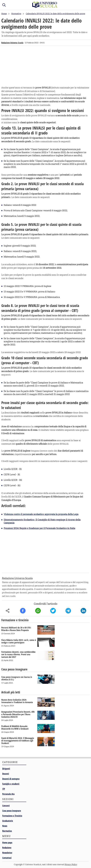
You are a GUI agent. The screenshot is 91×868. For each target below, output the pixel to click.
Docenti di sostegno (11, 779)
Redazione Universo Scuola (12, 43)
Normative (7, 831)
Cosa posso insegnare (12, 811)
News (5, 826)
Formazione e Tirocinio (12, 816)
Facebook (23, 611)
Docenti (6, 774)
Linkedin (83, 611)
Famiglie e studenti (11, 784)
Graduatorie (8, 821)
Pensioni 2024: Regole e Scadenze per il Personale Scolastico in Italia (39, 528)
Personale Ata (8, 794)
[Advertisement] (45, 67)
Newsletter (7, 853)
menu (86, 4)
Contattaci (7, 858)
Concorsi (6, 806)
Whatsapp (38, 611)
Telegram (68, 611)
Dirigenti (6, 769)
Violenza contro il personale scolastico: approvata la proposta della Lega (41, 514)
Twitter (53, 611)
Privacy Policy (71, 864)
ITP (4, 789)
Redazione (7, 848)
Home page (7, 842)
